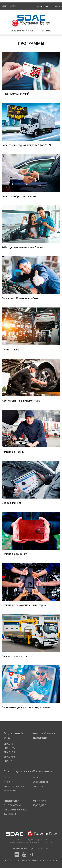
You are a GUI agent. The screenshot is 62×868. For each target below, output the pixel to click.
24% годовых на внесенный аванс (31, 227)
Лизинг (8, 782)
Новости (56, 6)
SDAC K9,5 (10, 757)
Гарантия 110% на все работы (31, 278)
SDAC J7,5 (9, 752)
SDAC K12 (9, 761)
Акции (8, 777)
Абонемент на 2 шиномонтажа (31, 381)
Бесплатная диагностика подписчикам (31, 687)
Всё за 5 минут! (31, 483)
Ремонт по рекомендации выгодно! (31, 585)
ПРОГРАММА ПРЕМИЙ (31, 74)
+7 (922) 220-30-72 (9, 6)
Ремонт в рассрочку (31, 534)
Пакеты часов (31, 329)
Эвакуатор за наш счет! (31, 636)
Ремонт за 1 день (31, 432)
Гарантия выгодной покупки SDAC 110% (31, 125)
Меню (47, 31)
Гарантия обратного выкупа (31, 176)
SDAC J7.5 (9, 748)
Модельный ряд (22, 31)
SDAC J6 (8, 744)
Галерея (38, 786)
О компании (43, 6)
